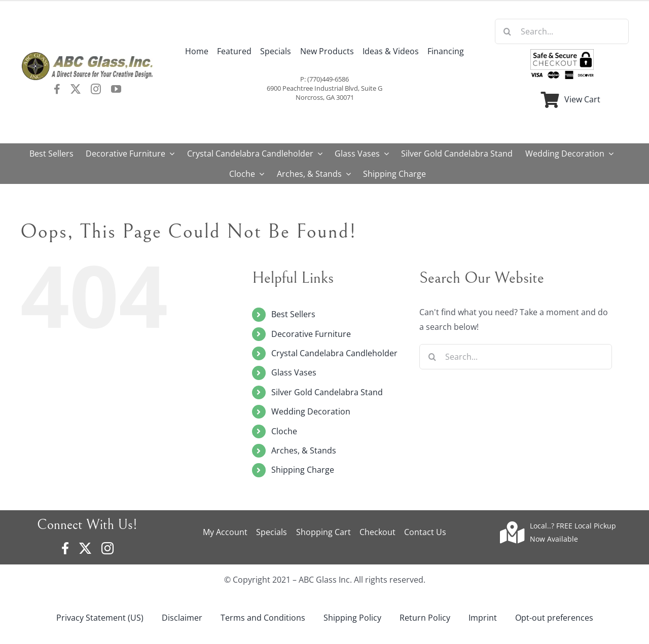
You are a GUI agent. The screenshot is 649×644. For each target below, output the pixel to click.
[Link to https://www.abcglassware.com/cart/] (550, 100)
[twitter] (76, 89)
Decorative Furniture (311, 334)
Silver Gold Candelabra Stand (327, 392)
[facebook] (57, 89)
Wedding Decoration (311, 411)
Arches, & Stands (304, 450)
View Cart (582, 99)
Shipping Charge (303, 470)
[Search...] (562, 31)
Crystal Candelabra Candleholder (334, 353)
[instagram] (96, 89)
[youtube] (116, 89)
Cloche (284, 431)
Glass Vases (294, 372)
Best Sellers (293, 314)
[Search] (508, 31)
